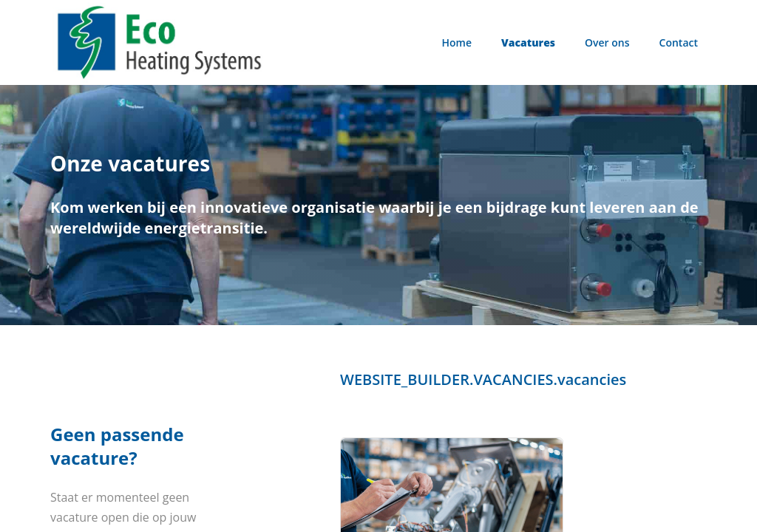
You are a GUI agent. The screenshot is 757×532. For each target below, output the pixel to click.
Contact (679, 42)
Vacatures (528, 42)
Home (457, 42)
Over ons (607, 42)
